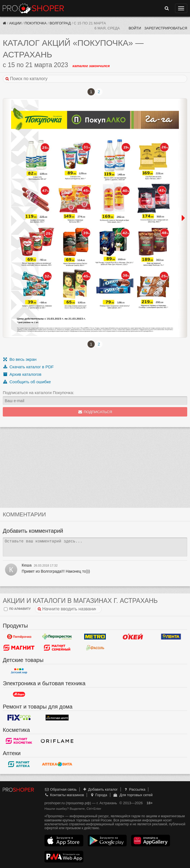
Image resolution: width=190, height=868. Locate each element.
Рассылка (134, 789)
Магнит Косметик (19, 741)
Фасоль (95, 648)
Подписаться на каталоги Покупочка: (38, 393)
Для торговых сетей (133, 795)
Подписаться (95, 412)
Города (98, 795)
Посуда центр (57, 718)
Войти (135, 28)
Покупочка (36, 23)
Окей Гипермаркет (133, 637)
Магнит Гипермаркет (57, 648)
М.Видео (19, 694)
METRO (95, 637)
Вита (57, 764)
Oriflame (57, 741)
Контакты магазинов (64, 795)
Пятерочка (19, 637)
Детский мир (19, 671)
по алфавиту (17, 609)
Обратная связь (61, 789)
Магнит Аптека (19, 764)
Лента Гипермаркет (171, 637)
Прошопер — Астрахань (33, 8)
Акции (15, 23)
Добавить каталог (100, 789)
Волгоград (60, 23)
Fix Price (19, 718)
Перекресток (57, 637)
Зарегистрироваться (166, 28)
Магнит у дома (19, 648)
